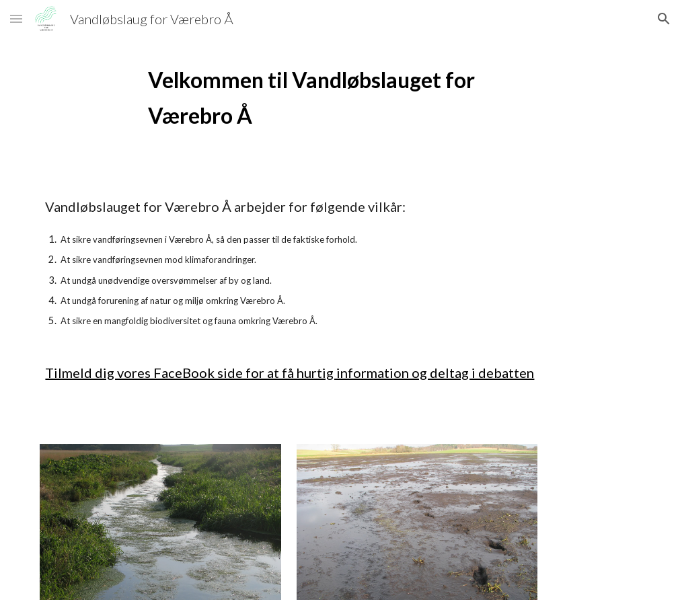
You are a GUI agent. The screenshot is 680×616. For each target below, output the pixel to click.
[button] (16, 18)
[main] (340, 98)
